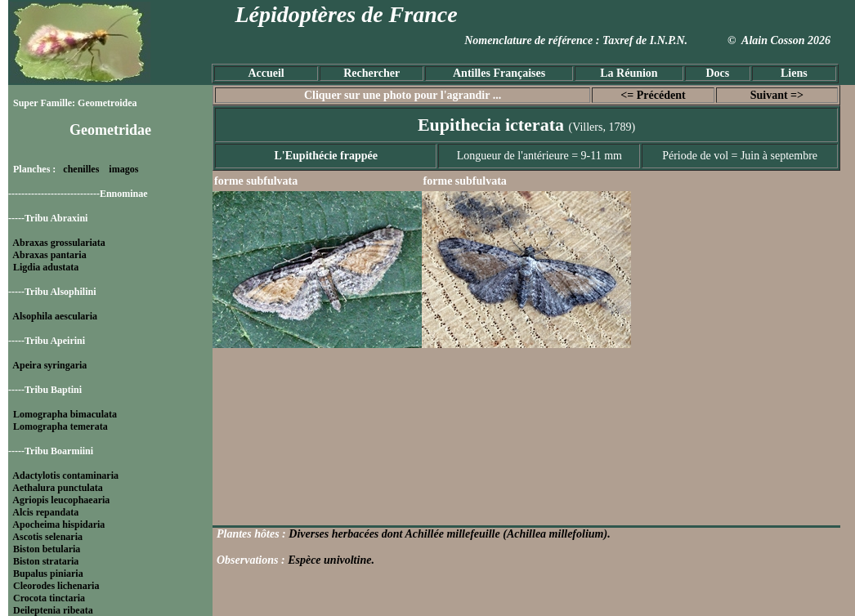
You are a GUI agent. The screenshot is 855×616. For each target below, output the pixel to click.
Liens (794, 73)
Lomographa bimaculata (65, 414)
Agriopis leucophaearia (61, 500)
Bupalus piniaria (48, 574)
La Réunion (629, 73)
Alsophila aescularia (55, 316)
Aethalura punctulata (57, 488)
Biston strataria (46, 561)
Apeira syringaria (49, 365)
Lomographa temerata (60, 426)
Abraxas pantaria (49, 255)
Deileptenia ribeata (53, 610)
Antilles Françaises (499, 73)
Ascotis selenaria (47, 537)
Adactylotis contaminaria (65, 475)
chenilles (81, 169)
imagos (123, 169)
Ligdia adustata (46, 267)
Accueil (266, 73)
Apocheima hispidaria (58, 524)
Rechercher (372, 73)
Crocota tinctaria (49, 598)
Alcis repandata (45, 512)
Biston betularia (47, 549)
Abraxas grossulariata (58, 243)
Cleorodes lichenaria (56, 586)
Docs (717, 73)
